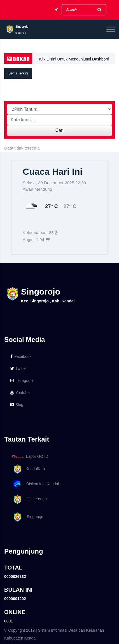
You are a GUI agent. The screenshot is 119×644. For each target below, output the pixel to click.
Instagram (22, 381)
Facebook (21, 356)
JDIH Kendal (29, 499)
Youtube (20, 393)
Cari (60, 130)
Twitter (19, 368)
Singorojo (27, 517)
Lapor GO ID (30, 457)
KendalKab (28, 469)
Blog (17, 405)
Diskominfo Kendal (35, 484)
